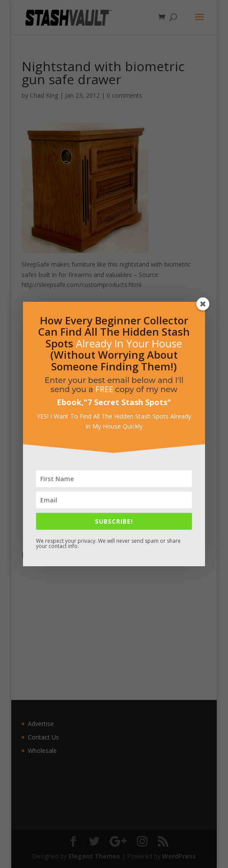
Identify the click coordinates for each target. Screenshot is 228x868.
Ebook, (70, 402)
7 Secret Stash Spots (127, 402)
